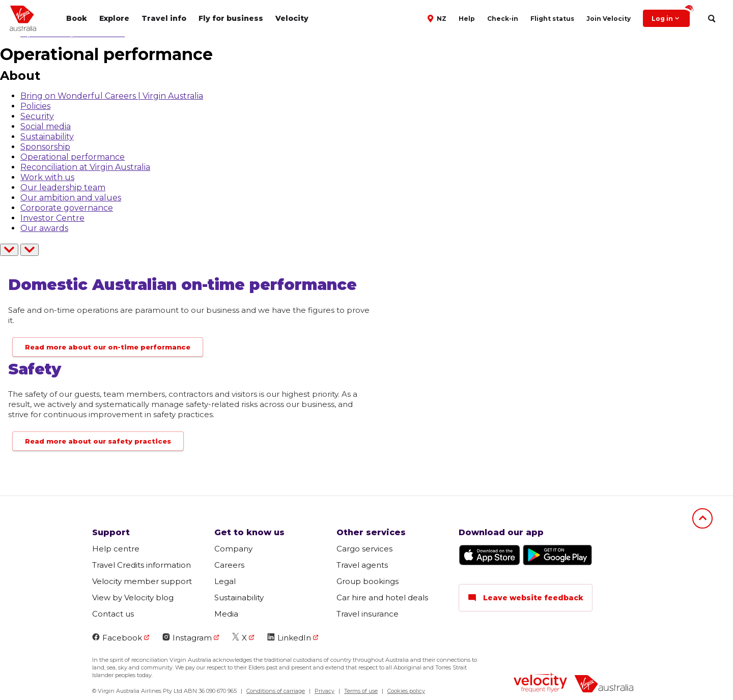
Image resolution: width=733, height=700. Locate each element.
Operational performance (73, 157)
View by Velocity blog (133, 597)
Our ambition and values (71, 198)
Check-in (503, 19)
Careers (229, 565)
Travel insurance (368, 614)
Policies (35, 106)
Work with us (47, 177)
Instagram (187, 638)
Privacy (325, 691)
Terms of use (361, 691)
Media (226, 614)
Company (233, 549)
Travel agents (362, 565)
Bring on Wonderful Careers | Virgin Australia (112, 96)
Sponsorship (45, 147)
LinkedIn (289, 638)
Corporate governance (67, 208)
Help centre (116, 549)
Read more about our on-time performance (108, 347)
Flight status (552, 19)
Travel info (164, 18)
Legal (225, 581)
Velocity (292, 18)
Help (467, 19)
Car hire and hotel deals (382, 597)
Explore (114, 18)
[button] (438, 18)
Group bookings (368, 581)
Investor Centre (52, 218)
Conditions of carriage (276, 691)
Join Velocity (609, 19)
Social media (46, 126)
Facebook (117, 638)
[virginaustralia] (604, 685)
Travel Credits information (142, 565)
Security (37, 116)
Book (77, 18)
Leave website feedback (526, 598)
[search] (711, 19)
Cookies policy (406, 691)
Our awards (44, 228)
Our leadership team (63, 187)
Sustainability (47, 137)
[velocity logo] (540, 684)
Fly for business (231, 18)
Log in (671, 16)
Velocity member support (142, 581)
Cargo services (364, 549)
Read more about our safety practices (98, 441)
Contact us (113, 614)
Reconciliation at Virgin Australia (85, 167)
